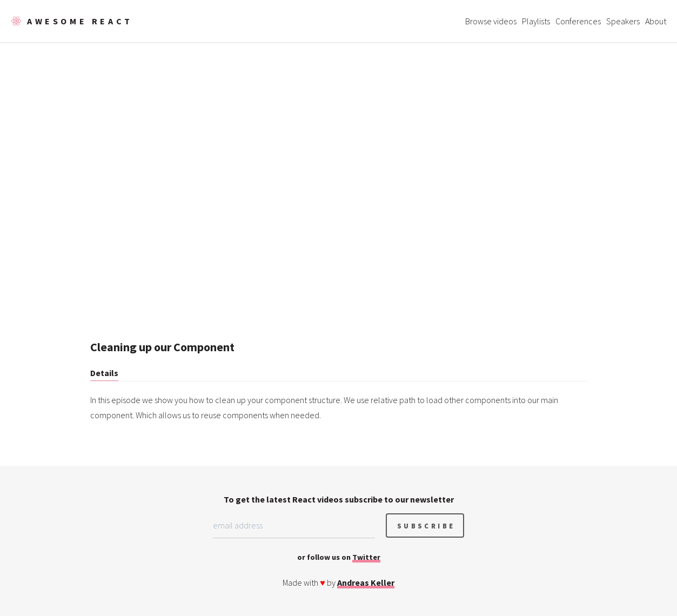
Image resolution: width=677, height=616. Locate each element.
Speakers (623, 21)
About (656, 21)
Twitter (366, 557)
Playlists (536, 21)
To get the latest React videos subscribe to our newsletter (339, 499)
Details (104, 373)
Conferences (578, 21)
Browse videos (491, 21)
